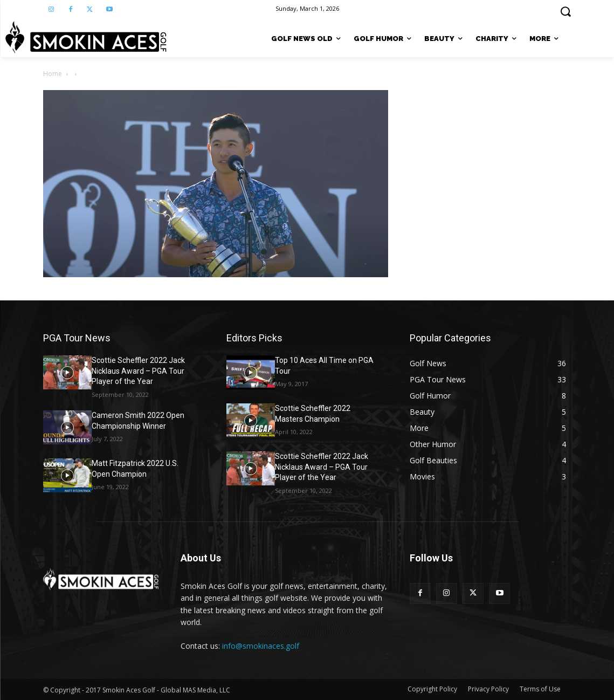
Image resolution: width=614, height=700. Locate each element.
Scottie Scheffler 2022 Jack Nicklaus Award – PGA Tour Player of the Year (138, 371)
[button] (565, 11)
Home (53, 74)
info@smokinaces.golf (261, 646)
